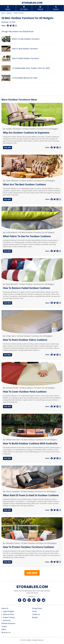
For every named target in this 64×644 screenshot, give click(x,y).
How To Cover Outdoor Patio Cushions (25, 392)
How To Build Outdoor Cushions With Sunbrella (30, 444)
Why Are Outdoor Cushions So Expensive (26, 133)
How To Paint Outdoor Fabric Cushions (25, 340)
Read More (8, 148)
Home (3, 13)
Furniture (9, 13)
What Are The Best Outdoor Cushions (24, 185)
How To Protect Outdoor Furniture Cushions (28, 547)
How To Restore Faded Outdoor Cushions (26, 288)
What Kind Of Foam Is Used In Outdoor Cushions (31, 495)
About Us (5, 608)
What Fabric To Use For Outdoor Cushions (27, 236)
